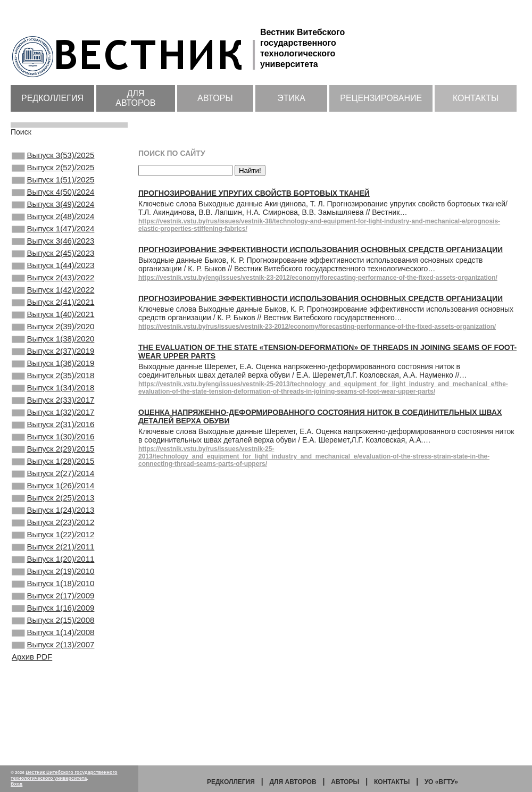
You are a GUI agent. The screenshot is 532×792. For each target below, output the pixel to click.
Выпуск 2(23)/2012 (53, 587)
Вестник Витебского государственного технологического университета (64, 775)
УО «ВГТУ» (441, 782)
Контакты (476, 98)
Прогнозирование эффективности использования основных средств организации (321, 249)
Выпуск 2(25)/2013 (53, 558)
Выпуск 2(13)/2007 (53, 731)
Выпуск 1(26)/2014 (53, 544)
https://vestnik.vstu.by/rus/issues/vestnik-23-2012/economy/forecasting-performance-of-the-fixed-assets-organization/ (317, 327)
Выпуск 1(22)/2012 (53, 602)
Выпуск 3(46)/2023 (53, 257)
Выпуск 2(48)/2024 (53, 228)
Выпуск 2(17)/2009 (53, 673)
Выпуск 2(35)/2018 (53, 415)
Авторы (215, 98)
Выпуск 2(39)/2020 (53, 357)
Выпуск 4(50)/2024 (53, 199)
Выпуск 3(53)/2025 (53, 156)
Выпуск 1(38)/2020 (53, 372)
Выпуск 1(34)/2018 (53, 429)
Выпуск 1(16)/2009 (53, 688)
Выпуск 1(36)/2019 (53, 401)
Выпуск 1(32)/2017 (53, 458)
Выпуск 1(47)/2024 (53, 243)
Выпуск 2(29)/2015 (53, 501)
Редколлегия (52, 98)
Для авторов (135, 98)
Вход (16, 784)
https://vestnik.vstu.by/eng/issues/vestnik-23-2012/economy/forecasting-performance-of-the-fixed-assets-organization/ (318, 278)
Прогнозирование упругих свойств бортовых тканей (254, 193)
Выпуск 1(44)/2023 (53, 286)
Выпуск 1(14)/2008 (53, 716)
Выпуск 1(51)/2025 (53, 185)
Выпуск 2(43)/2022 (53, 300)
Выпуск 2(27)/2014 (53, 530)
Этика (291, 98)
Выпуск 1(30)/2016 (53, 487)
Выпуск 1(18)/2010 (53, 659)
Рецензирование (381, 98)
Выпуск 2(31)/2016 (53, 472)
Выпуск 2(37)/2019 (53, 386)
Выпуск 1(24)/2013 (53, 573)
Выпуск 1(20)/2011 (53, 630)
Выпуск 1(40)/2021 (53, 343)
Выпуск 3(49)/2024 (53, 214)
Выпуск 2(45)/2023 (53, 271)
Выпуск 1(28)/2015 (53, 515)
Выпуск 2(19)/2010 (53, 645)
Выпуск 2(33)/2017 (53, 444)
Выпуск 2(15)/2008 (53, 702)
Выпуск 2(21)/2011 (53, 616)
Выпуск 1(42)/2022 (53, 314)
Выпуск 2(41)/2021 (53, 329)
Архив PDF (32, 744)
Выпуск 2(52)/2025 (53, 171)
